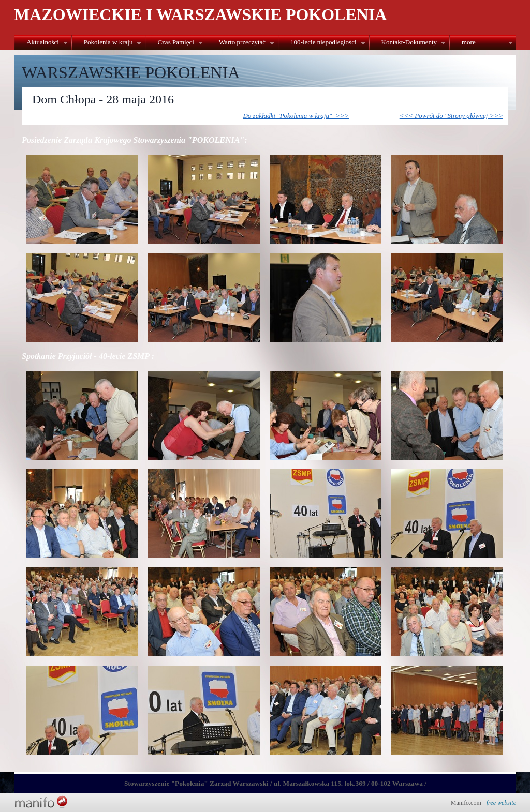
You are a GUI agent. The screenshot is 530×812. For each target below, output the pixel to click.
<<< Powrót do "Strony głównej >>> (451, 116)
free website (501, 803)
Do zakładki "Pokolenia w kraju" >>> (296, 116)
